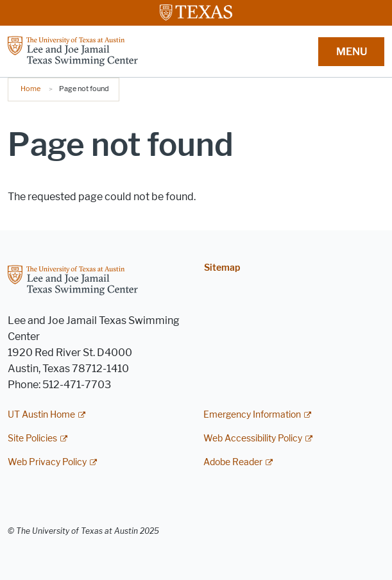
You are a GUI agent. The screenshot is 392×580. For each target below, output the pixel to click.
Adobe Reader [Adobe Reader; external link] (233, 462)
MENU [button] (352, 52)
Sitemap (222, 268)
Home (30, 89)
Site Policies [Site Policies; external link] (32, 439)
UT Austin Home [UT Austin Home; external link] (41, 415)
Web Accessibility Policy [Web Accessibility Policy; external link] (253, 439)
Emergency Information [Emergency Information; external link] (252, 415)
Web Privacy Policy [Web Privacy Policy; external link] (47, 462)
